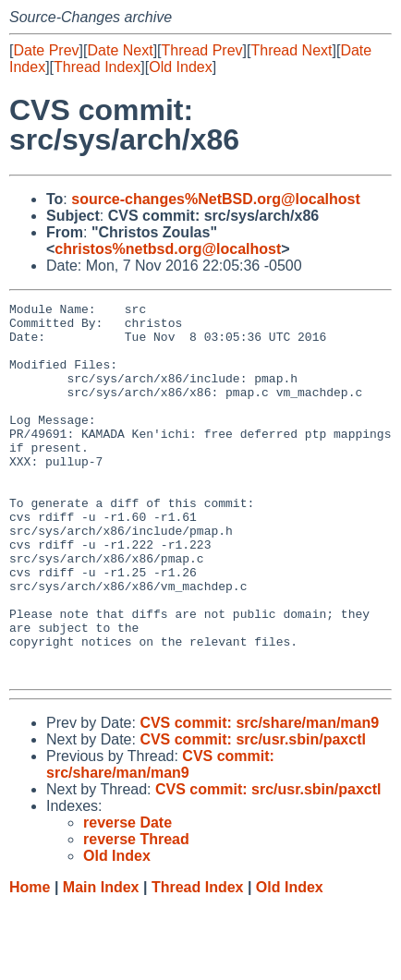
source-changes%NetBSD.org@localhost (216, 199)
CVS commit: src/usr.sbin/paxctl (253, 814)
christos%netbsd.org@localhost (168, 249)
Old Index (180, 67)
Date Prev (46, 50)
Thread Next (291, 50)
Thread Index (97, 67)
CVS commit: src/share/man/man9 (259, 798)
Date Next (120, 50)
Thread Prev (202, 50)
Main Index (101, 962)
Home (30, 962)
